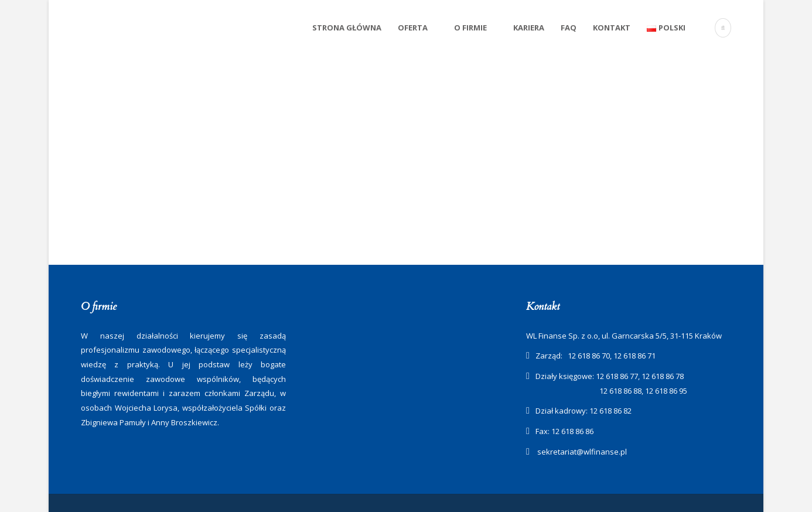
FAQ (569, 28)
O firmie (470, 28)
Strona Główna (347, 28)
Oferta (413, 28)
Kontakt (612, 28)
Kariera (529, 28)
